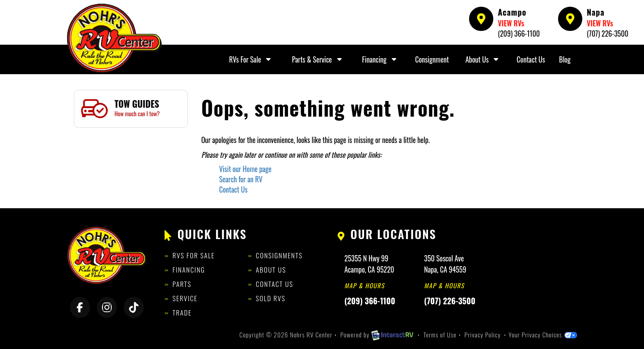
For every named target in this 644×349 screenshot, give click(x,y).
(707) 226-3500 (608, 34)
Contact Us (531, 59)
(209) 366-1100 (519, 34)
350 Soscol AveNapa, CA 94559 (445, 264)
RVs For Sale (251, 59)
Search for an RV (241, 179)
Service (185, 298)
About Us (483, 59)
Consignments (279, 255)
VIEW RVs (511, 23)
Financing (381, 59)
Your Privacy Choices (543, 334)
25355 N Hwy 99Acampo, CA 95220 (369, 264)
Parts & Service (318, 59)
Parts (182, 284)
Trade (182, 312)
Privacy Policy (483, 334)
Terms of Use (440, 334)
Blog (565, 59)
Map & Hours (364, 285)
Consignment (432, 59)
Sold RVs (271, 298)
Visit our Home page (245, 169)
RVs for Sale (194, 255)
